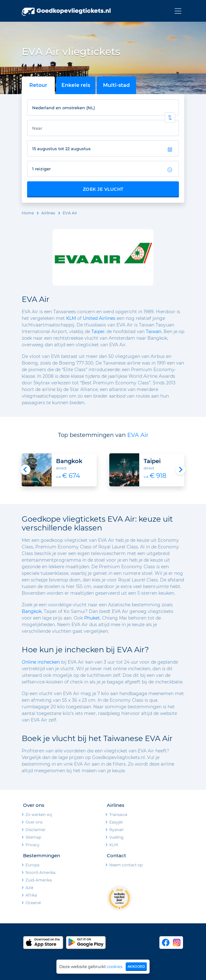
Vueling (116, 837)
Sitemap (33, 837)
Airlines (48, 213)
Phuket (92, 618)
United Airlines (99, 318)
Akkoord (136, 967)
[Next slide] (180, 470)
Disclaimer (36, 830)
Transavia (118, 815)
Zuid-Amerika (39, 880)
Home (28, 213)
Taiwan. (154, 331)
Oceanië (33, 903)
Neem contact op (126, 865)
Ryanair (117, 830)
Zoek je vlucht (103, 189)
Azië (29, 888)
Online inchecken (41, 662)
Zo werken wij (39, 815)
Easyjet (116, 822)
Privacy (33, 845)
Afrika (31, 895)
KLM (71, 318)
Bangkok (32, 611)
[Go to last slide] (26, 470)
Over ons (34, 822)
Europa (32, 865)
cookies (114, 966)
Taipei (98, 331)
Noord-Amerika (40, 872)
